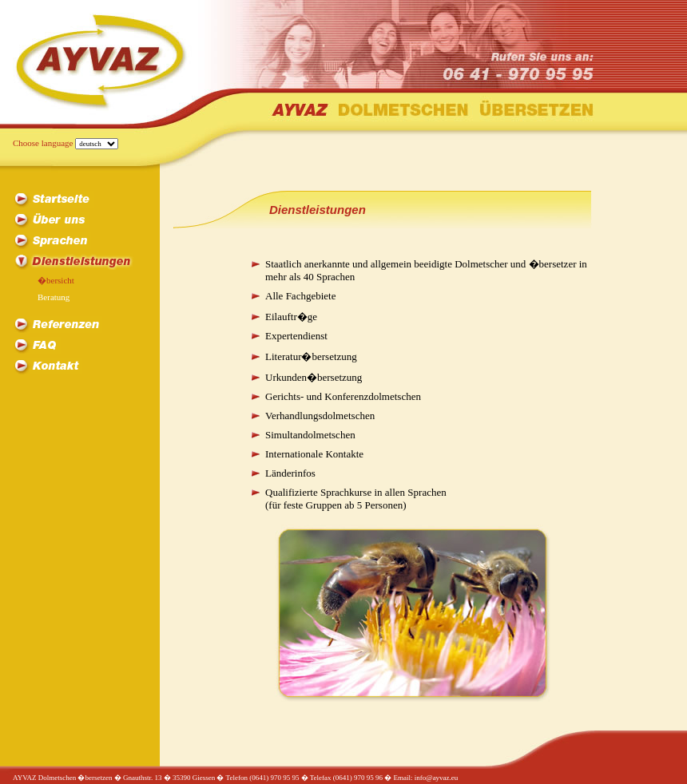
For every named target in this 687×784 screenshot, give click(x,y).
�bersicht (56, 280)
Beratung (54, 297)
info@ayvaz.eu (437, 778)
